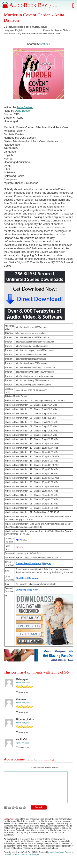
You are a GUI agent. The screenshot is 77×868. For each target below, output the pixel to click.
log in (36, 760)
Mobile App (34, 861)
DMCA (24, 861)
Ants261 (45, 44)
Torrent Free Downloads (29, 563)
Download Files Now (27, 590)
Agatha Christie (63, 30)
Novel (44, 27)
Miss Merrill (49, 34)
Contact (7, 861)
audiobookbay (56, 858)
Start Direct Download (27, 578)
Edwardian (36, 34)
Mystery (36, 27)
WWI (58, 34)
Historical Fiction (23, 27)
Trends (16, 861)
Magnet (47, 563)
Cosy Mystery (23, 34)
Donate (68, 858)
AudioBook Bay (33, 5)
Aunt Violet (9, 34)
